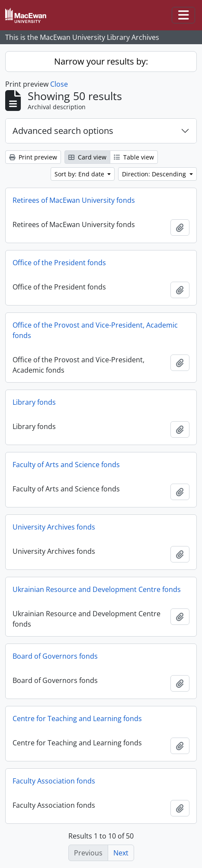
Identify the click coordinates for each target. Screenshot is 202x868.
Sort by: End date (80, 174)
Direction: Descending (155, 174)
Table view (134, 157)
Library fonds (34, 402)
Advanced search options (63, 131)
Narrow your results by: (101, 61)
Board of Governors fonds (55, 656)
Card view (87, 157)
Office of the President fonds (59, 263)
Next (121, 853)
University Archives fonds (54, 527)
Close (59, 84)
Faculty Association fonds (54, 781)
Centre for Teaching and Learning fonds (77, 718)
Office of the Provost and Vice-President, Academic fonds (95, 330)
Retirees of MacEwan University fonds (74, 200)
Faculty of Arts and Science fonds (66, 465)
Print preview (33, 157)
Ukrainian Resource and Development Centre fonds (97, 589)
